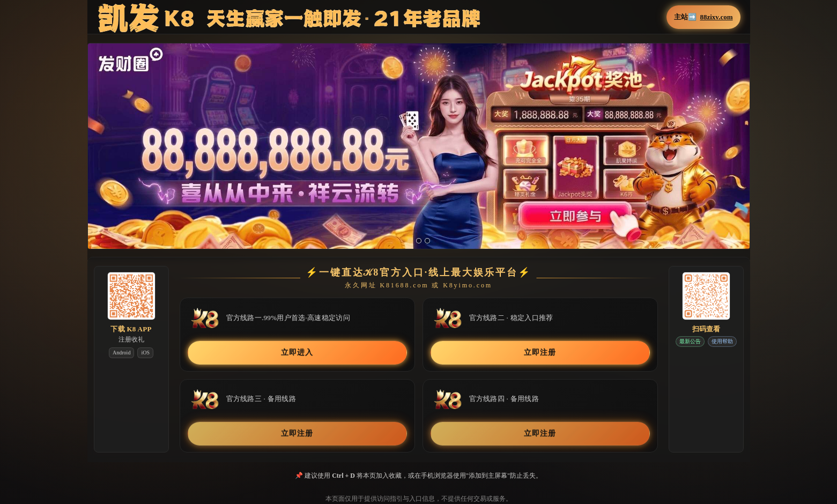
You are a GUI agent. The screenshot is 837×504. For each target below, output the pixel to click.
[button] (419, 153)
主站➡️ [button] (703, 17)
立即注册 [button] (540, 352)
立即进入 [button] (297, 352)
